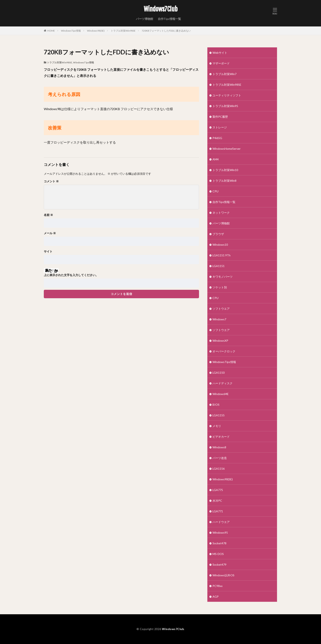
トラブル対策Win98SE (123, 31)
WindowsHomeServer (227, 149)
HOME (51, 31)
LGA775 (218, 490)
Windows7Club (161, 9)
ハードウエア (221, 522)
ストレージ (220, 127)
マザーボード (221, 63)
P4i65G (217, 138)
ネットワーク (221, 213)
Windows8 (219, 447)
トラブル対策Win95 (225, 106)
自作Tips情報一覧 (169, 19)
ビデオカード (221, 437)
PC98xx (218, 586)
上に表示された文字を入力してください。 (71, 275)
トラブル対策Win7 (224, 74)
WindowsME (221, 394)
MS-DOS (218, 554)
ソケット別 (220, 287)
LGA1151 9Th (222, 255)
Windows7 (219, 319)
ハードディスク (223, 383)
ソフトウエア (221, 309)
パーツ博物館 (145, 19)
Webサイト (220, 53)
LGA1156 (219, 469)
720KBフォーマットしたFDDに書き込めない (166, 31)
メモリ (217, 426)
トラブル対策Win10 (225, 170)
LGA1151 (219, 266)
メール (50, 233)
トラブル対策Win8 (224, 181)
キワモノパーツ (223, 277)
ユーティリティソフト (227, 95)
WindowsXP (220, 341)
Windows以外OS (223, 575)
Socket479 (219, 565)
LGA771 (218, 511)
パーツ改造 (220, 458)
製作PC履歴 (220, 117)
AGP (216, 597)
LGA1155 (219, 415)
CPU (215, 191)
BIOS (216, 405)
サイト (48, 251)
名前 (48, 215)
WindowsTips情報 (71, 31)
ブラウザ (218, 234)
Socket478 (219, 543)
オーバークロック (224, 351)
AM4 (216, 159)
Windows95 (220, 533)
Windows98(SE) (96, 31)
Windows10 (220, 245)
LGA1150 (219, 373)
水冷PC (217, 501)
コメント (51, 181)
